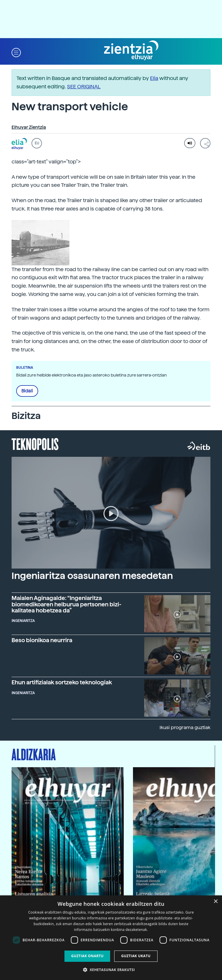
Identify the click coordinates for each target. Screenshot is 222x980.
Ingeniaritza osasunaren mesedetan (92, 576)
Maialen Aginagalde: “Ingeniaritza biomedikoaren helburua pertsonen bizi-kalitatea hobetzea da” (66, 604)
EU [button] (37, 143)
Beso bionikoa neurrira (42, 640)
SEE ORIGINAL (84, 86)
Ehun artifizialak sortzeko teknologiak (62, 682)
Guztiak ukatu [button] (136, 956)
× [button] (215, 902)
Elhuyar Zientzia (29, 127)
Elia (154, 78)
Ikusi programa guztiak (185, 727)
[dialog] (111, 938)
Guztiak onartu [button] (87, 956)
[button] (16, 52)
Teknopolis (35, 444)
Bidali (27, 391)
